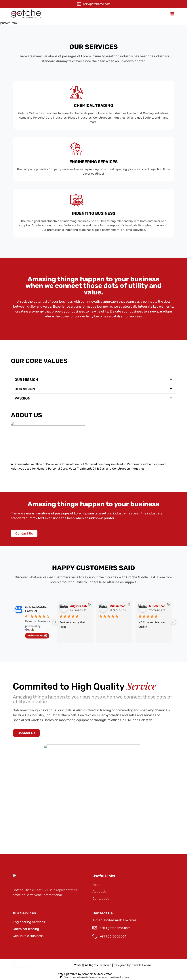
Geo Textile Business (28, 936)
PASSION (22, 398)
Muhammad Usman (119, 606)
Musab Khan (157, 606)
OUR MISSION (26, 380)
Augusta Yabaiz (80, 606)
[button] (172, 15)
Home (97, 885)
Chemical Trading (26, 929)
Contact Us (101, 899)
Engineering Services (29, 922)
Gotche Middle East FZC (36, 609)
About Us (99, 892)
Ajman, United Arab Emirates (114, 920)
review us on (37, 635)
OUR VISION (25, 389)
